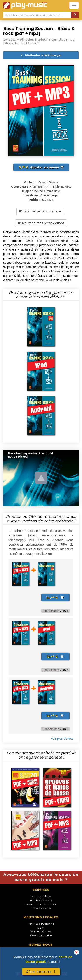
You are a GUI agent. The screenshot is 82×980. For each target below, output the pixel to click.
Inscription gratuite (41, 900)
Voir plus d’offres (62, 739)
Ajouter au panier (41, 167)
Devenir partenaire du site (41, 904)
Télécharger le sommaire (40, 211)
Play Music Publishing (41, 924)
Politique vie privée (41, 932)
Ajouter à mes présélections (41, 223)
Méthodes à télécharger (41, 55)
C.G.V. (41, 928)
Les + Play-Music (41, 896)
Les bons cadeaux (41, 908)
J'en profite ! (41, 972)
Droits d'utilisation (41, 936)
